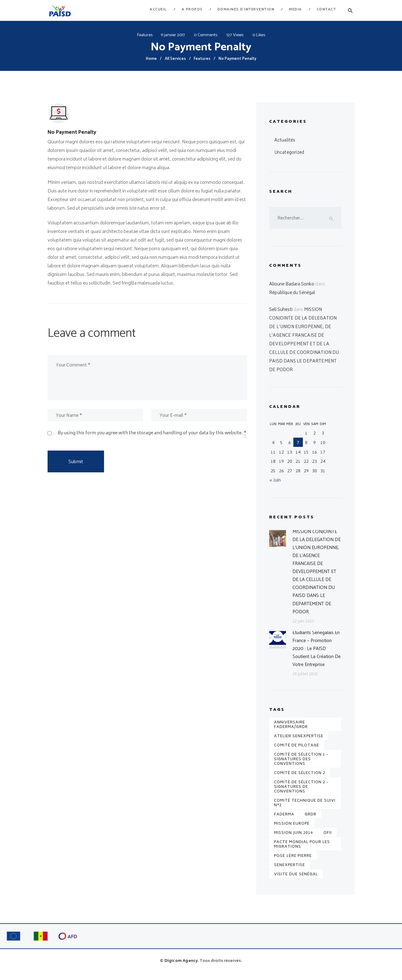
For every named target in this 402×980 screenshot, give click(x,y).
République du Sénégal (293, 294)
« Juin (275, 481)
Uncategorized (290, 153)
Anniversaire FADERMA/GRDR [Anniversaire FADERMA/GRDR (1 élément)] (291, 731)
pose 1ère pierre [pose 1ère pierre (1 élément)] (293, 862)
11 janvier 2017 (173, 35)
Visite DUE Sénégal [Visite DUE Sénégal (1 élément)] (296, 881)
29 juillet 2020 (305, 681)
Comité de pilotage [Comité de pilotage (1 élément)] (297, 752)
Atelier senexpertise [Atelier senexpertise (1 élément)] (299, 743)
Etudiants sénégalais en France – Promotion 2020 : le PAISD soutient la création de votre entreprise (317, 654)
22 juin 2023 (303, 626)
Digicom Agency (181, 968)
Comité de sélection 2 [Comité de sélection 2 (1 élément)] (300, 779)
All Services (175, 59)
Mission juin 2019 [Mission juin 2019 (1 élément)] (294, 839)
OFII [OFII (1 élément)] (328, 839)
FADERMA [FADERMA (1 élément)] (284, 821)
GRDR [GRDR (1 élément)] (311, 821)
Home (151, 59)
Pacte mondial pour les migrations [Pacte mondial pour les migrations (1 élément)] (302, 851)
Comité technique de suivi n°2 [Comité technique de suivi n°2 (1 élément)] (305, 809)
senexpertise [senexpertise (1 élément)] (290, 872)
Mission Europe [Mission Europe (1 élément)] (292, 830)
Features (145, 35)
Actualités (285, 140)
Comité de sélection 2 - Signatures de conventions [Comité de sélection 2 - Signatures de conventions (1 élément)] (301, 793)
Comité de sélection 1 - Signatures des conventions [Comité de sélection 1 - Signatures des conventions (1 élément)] (301, 766)
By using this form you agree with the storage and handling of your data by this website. (152, 435)
